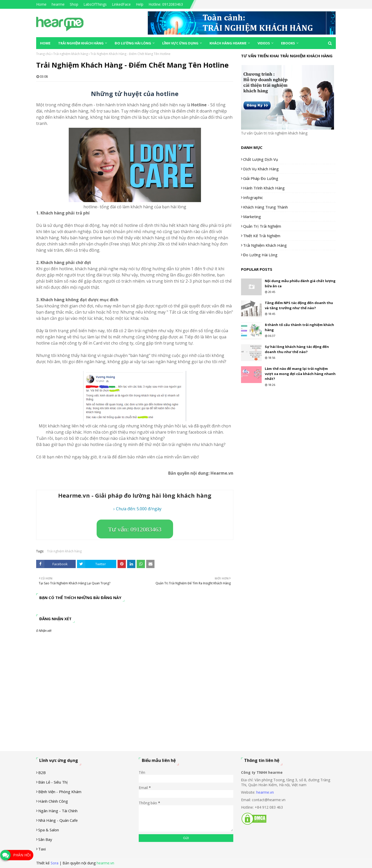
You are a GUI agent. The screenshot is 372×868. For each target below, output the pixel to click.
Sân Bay (45, 839)
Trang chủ (43, 54)
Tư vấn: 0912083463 (135, 529)
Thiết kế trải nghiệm (262, 236)
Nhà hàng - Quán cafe (58, 820)
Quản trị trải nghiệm (262, 226)
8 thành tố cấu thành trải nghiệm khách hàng (299, 327)
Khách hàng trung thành (265, 207)
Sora (55, 863)
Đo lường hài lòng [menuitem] (133, 43)
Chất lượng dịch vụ (261, 159)
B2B (42, 773)
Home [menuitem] (45, 43)
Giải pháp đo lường (261, 178)
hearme (58, 4)
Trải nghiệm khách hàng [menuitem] (81, 43)
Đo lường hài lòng (260, 255)
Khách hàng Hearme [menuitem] (228, 43)
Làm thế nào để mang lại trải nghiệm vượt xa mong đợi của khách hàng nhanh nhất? (300, 374)
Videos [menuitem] (264, 43)
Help (140, 4)
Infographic (253, 197)
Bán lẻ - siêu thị (53, 782)
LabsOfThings (95, 4)
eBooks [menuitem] (288, 43)
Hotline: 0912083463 (166, 4)
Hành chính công (53, 801)
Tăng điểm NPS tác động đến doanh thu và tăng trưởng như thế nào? (299, 305)
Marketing (252, 217)
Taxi (42, 849)
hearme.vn (265, 792)
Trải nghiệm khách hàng (71, 54)
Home (41, 4)
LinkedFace (121, 4)
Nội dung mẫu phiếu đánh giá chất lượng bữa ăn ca (300, 283)
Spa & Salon (49, 830)
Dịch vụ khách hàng (261, 169)
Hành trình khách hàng (264, 188)
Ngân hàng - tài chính (58, 811)
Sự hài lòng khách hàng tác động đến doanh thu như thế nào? (297, 349)
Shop (74, 4)
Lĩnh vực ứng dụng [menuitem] (180, 43)
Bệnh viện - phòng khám (60, 792)
